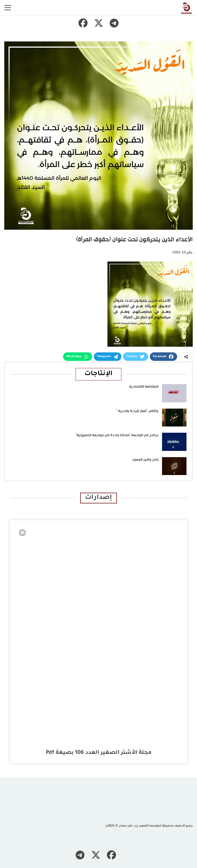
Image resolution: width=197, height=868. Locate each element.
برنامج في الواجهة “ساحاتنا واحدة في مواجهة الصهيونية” (117, 435)
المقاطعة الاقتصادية (144, 387)
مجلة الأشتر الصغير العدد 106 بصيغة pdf (99, 753)
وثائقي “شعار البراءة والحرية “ (137, 411)
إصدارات (98, 498)
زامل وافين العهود (145, 460)
